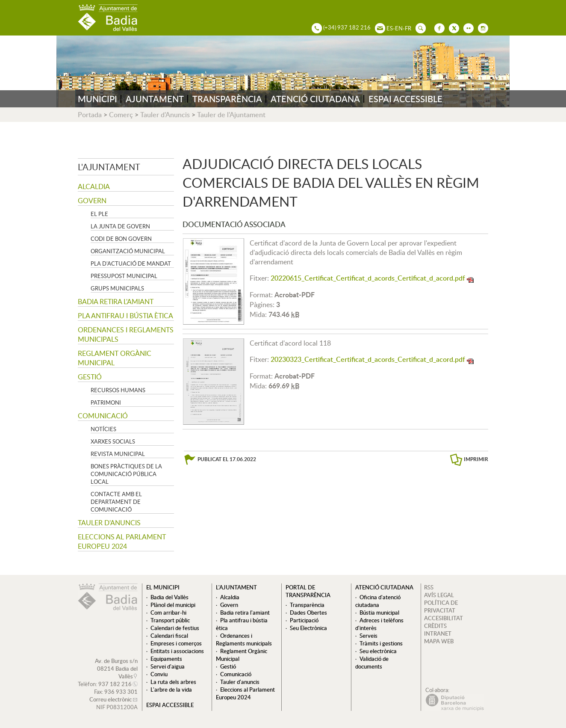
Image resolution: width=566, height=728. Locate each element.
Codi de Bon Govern (121, 239)
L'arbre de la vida (171, 690)
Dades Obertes (308, 613)
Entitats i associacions (177, 651)
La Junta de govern (120, 226)
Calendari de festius (175, 628)
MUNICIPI (97, 99)
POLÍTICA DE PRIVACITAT (441, 607)
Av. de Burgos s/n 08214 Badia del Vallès (116, 669)
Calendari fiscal (169, 636)
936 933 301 (121, 692)
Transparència (307, 605)
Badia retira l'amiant (116, 302)
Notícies (103, 429)
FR (408, 28)
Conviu (159, 674)
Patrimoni (106, 402)
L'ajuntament (109, 167)
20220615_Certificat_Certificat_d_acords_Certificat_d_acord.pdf (368, 278)
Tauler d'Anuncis (165, 115)
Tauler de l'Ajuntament (231, 115)
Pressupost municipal (124, 276)
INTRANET (438, 633)
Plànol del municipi (173, 605)
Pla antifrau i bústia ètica (125, 316)
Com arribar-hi (168, 613)
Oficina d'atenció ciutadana (378, 601)
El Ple (99, 214)
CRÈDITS (435, 626)
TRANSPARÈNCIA (227, 99)
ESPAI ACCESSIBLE (405, 99)
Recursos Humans (118, 390)
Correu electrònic (111, 699)
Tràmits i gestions (381, 643)
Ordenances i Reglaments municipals (126, 334)
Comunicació (103, 416)
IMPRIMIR (476, 459)
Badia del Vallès (170, 597)
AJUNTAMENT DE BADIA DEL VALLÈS (108, 18)
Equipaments (166, 659)
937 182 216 (115, 684)
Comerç (121, 115)
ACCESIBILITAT (444, 618)
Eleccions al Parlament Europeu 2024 (122, 542)
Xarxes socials (113, 441)
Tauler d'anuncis (109, 523)
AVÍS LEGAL (439, 595)
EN (399, 28)
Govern (92, 201)
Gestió (90, 377)
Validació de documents (372, 663)
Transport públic (170, 620)
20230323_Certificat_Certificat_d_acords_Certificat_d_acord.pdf (368, 359)
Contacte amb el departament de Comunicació (116, 502)
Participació (304, 620)
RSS (429, 587)
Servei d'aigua (168, 666)
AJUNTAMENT (155, 99)
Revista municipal (118, 454)
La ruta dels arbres (173, 682)
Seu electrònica (378, 651)
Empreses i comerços (176, 643)
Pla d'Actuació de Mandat (131, 263)
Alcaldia (94, 186)
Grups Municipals (117, 288)
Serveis (368, 636)
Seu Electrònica (308, 628)
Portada (90, 115)
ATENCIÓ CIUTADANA (315, 99)
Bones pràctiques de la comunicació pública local (126, 474)
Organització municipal (128, 251)
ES (390, 28)
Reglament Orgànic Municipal (115, 358)
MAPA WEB (439, 641)
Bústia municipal (379, 613)
